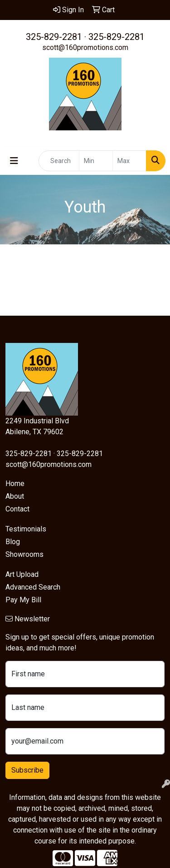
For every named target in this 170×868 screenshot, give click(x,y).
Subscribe (27, 770)
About (15, 496)
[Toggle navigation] (14, 161)
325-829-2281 (54, 37)
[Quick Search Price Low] (96, 161)
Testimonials (26, 529)
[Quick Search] (59, 161)
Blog (13, 542)
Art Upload (22, 574)
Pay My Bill (23, 600)
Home (15, 484)
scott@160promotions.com (85, 47)
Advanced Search (33, 587)
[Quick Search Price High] (129, 161)
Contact (17, 509)
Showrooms (24, 554)
